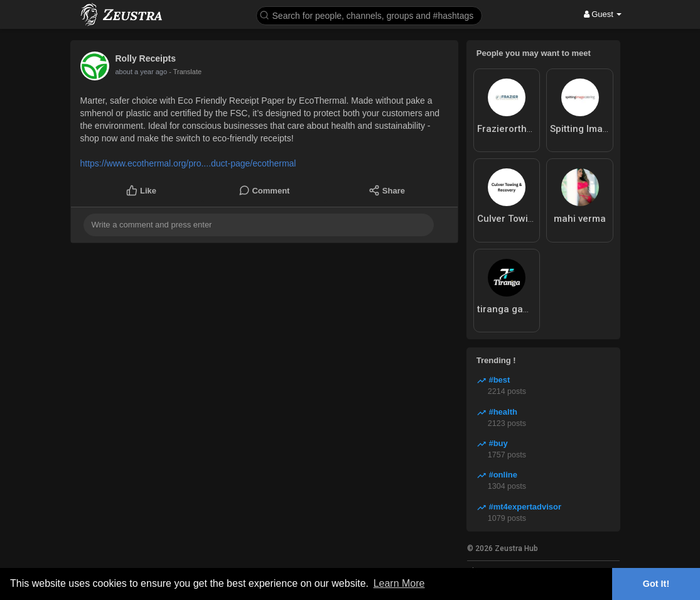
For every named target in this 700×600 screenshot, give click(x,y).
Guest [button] (603, 14)
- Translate (175, 72)
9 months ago (137, 72)
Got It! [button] (656, 584)
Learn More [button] (399, 583)
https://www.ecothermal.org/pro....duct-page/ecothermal (188, 163)
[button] (369, 15)
